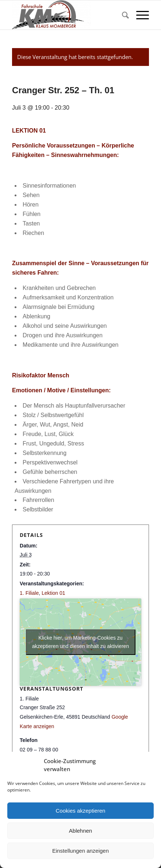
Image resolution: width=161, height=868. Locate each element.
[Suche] (122, 15)
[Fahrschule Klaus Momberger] (67, 15)
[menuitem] (122, 15)
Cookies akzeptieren (81, 811)
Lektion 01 (53, 593)
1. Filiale (29, 593)
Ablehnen (80, 831)
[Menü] (139, 15)
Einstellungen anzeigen (80, 851)
